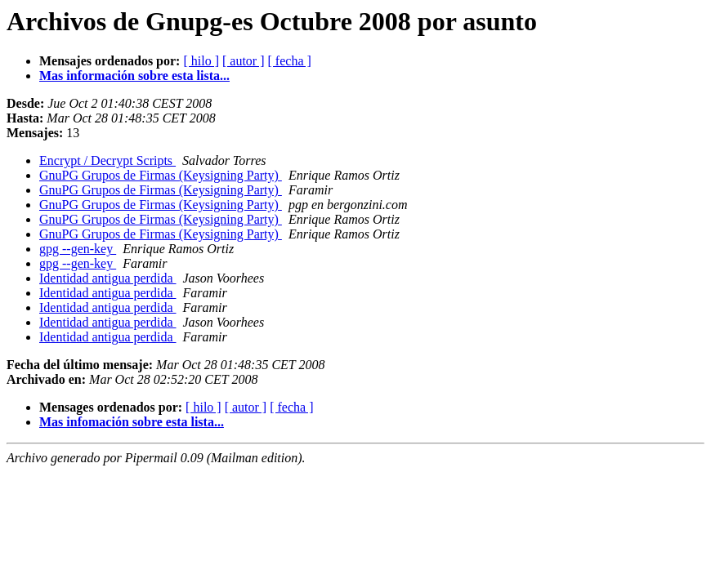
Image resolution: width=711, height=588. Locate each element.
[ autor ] (244, 61)
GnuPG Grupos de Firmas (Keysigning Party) (161, 175)
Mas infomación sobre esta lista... (132, 422)
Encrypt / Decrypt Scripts (107, 160)
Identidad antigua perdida (108, 278)
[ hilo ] (201, 61)
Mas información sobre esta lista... (134, 76)
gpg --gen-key (78, 249)
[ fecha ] (290, 61)
